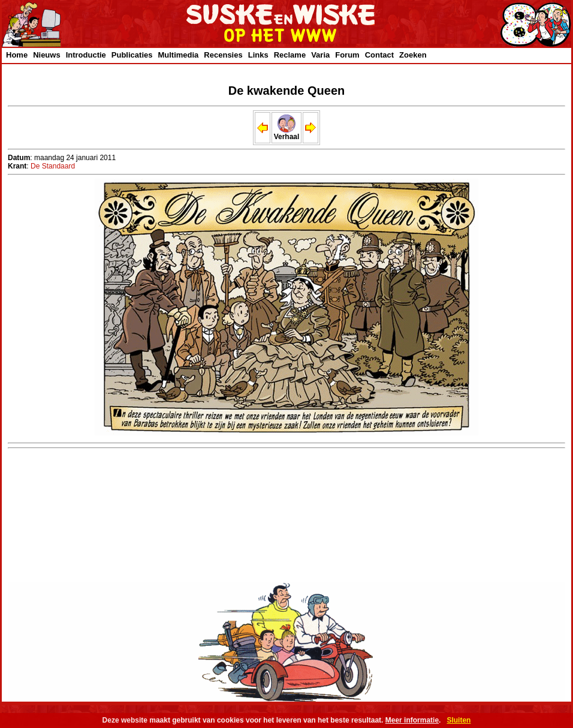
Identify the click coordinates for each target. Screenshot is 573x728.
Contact (379, 55)
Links (258, 55)
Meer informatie (412, 720)
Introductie (86, 55)
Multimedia (178, 55)
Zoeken (413, 55)
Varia (320, 55)
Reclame (290, 55)
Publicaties (132, 55)
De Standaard (53, 166)
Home (17, 55)
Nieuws (47, 55)
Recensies (223, 55)
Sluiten (459, 720)
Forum (347, 55)
